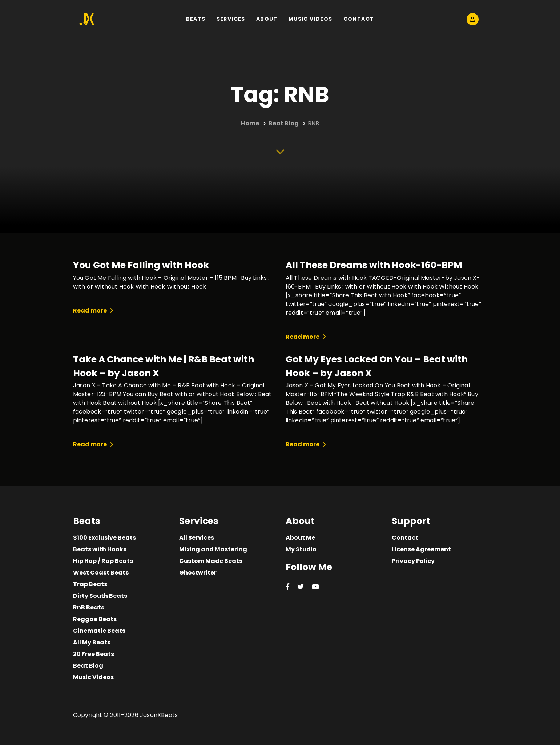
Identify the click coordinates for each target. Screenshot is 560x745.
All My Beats (92, 642)
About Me (300, 538)
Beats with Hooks (100, 549)
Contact (405, 538)
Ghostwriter (198, 573)
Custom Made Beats (211, 561)
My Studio (301, 549)
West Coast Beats (101, 573)
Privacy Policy (413, 561)
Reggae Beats (95, 619)
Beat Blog (88, 666)
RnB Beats (89, 607)
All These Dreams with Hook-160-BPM (374, 265)
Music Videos (93, 677)
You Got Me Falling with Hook (141, 265)
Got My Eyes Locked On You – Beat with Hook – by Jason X (377, 366)
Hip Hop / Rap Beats (103, 561)
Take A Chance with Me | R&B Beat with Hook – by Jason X (164, 366)
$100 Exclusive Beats (104, 538)
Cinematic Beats (99, 631)
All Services (197, 538)
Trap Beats (90, 584)
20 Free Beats (94, 654)
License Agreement (421, 549)
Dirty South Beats (100, 596)
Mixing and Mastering (213, 549)
